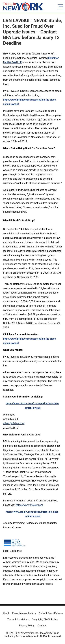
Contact (42, 626)
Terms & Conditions (18, 619)
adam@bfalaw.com (14, 423)
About (6, 613)
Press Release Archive (24, 613)
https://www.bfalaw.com (29, 505)
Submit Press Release (51, 613)
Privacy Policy (27, 626)
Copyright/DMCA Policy (45, 619)
